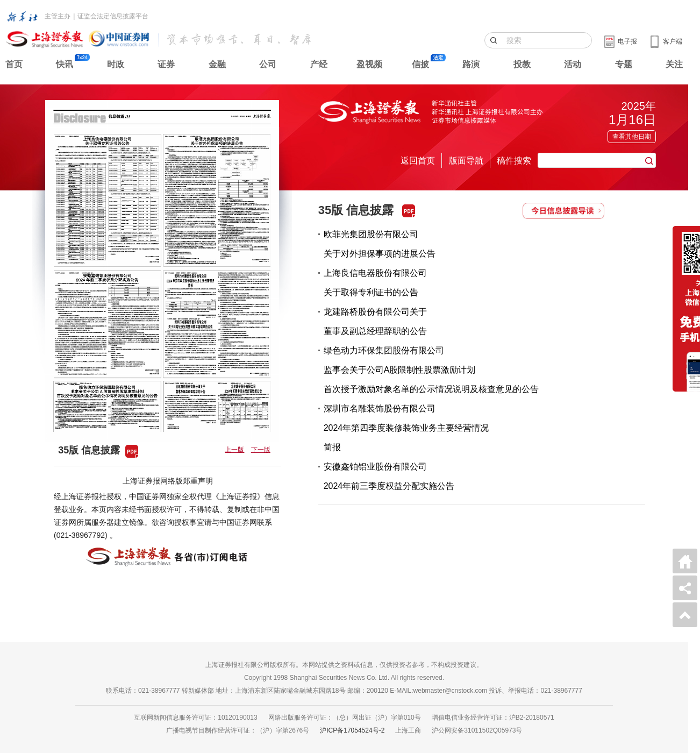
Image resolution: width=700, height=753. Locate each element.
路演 (471, 64)
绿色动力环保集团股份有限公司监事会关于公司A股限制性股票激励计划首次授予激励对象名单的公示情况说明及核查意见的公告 (431, 370)
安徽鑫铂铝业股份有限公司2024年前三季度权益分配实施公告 (389, 476)
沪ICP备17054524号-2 (352, 730)
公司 (268, 64)
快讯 (65, 64)
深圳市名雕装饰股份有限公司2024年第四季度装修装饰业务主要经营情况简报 (406, 428)
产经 (319, 64)
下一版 (261, 450)
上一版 (234, 450)
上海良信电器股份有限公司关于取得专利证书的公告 (375, 283)
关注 (674, 64)
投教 (522, 64)
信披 (420, 64)
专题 (624, 64)
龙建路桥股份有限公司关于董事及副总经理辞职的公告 (375, 321)
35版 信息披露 (356, 210)
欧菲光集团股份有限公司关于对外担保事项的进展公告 (380, 244)
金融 (217, 64)
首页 (14, 64)
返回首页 (418, 161)
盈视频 (369, 64)
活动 (573, 64)
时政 (116, 64)
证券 (166, 64)
